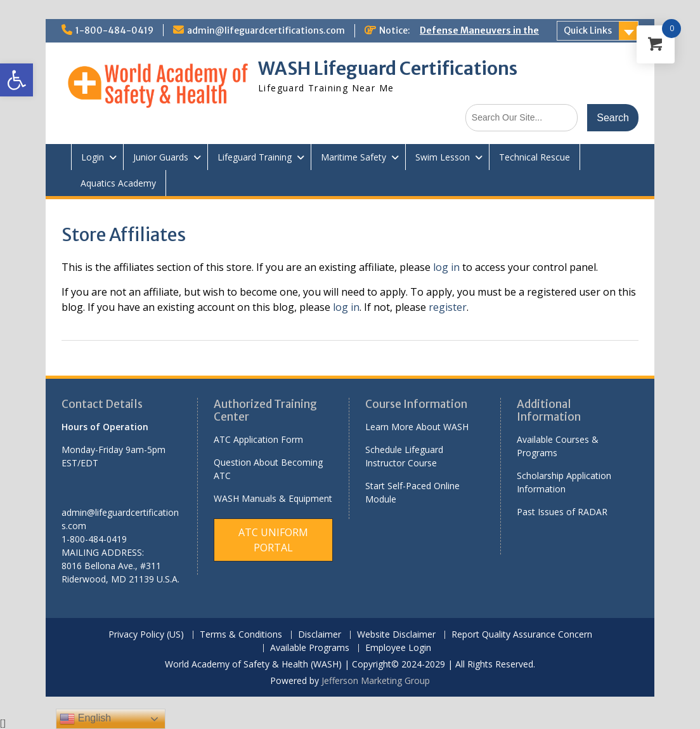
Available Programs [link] (310, 648)
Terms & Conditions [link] (241, 635)
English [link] (85, 719)
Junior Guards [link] (161, 157)
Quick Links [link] (588, 30)
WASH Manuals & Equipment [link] (273, 498)
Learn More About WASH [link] (417, 427)
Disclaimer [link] (320, 635)
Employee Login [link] (398, 648)
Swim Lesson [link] (443, 157)
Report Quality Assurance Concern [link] (522, 635)
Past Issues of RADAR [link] (562, 512)
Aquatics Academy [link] (118, 183)
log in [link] (446, 267)
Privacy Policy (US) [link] (146, 635)
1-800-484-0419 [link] (114, 30)
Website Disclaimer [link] (396, 635)
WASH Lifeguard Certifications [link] (388, 69)
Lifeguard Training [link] (255, 157)
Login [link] (93, 157)
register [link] (448, 307)
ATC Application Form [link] (258, 439)
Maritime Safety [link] (353, 157)
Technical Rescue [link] (535, 157)
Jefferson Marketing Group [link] (376, 680)
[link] (16, 80)
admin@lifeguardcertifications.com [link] (266, 30)
